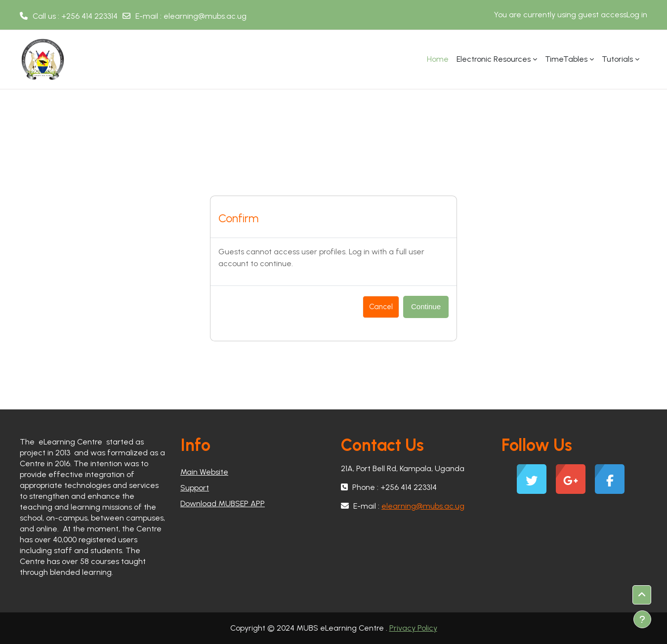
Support (195, 488)
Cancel (381, 307)
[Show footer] (642, 619)
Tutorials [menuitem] (617, 59)
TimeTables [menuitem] (566, 59)
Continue (426, 306)
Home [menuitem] (438, 59)
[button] (642, 595)
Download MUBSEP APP (223, 503)
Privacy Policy (413, 628)
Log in (637, 15)
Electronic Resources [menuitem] (494, 59)
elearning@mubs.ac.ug (205, 16)
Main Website (204, 472)
